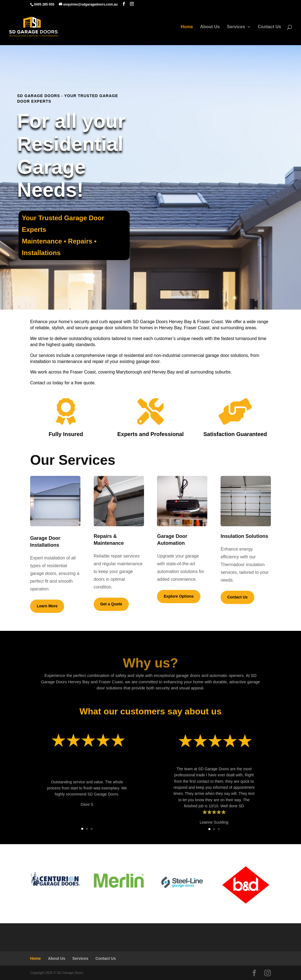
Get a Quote (111, 604)
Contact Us (269, 27)
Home (187, 27)
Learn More (47, 606)
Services (236, 27)
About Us (210, 27)
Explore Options (179, 596)
